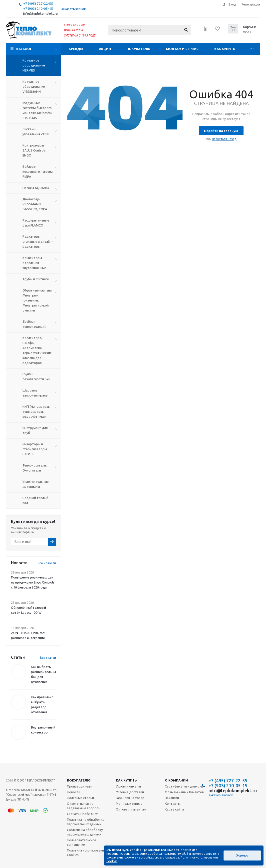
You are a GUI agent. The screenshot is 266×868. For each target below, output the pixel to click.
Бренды (76, 49)
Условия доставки (130, 792)
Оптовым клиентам (131, 809)
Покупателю (138, 49)
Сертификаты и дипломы (185, 786)
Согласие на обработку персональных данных (85, 832)
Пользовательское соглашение (82, 842)
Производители (79, 786)
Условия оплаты (128, 786)
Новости (74, 792)
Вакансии (172, 798)
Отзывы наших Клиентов (184, 792)
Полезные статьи (80, 798)
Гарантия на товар (130, 798)
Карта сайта (174, 809)
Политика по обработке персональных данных (86, 822)
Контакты (173, 803)
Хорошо (242, 855)
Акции (105, 49)
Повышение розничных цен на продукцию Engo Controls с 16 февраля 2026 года (33, 582)
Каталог (24, 49)
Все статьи (48, 658)
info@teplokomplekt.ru (40, 14)
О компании (176, 780)
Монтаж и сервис (182, 49)
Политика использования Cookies (86, 852)
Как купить (225, 49)
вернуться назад (224, 139)
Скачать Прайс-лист (82, 814)
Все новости (47, 563)
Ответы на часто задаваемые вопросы (84, 806)
